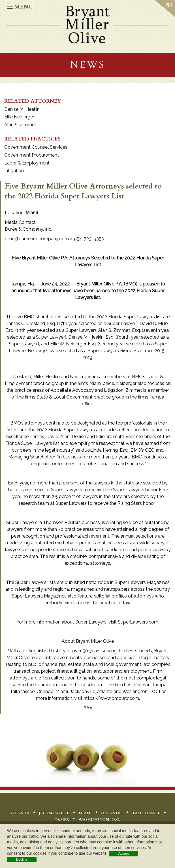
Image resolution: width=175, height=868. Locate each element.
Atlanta (19, 813)
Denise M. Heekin (22, 109)
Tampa (62, 820)
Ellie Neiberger (19, 117)
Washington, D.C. (99, 820)
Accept (124, 854)
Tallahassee (146, 813)
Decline (22, 860)
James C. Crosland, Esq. (31, 323)
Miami (85, 813)
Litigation (14, 171)
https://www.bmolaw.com (111, 698)
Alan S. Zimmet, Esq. (119, 330)
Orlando (112, 813)
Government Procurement (32, 155)
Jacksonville (54, 813)
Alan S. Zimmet (20, 125)
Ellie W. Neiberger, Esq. (73, 344)
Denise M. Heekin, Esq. (91, 337)
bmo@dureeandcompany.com (37, 239)
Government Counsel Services (36, 147)
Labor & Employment (27, 163)
